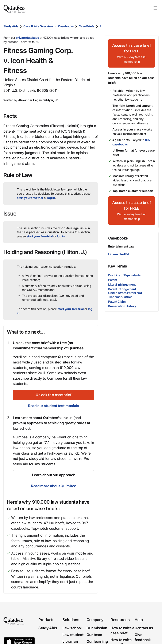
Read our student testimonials (54, 406)
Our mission (97, 628)
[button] (154, 26)
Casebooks (66, 26)
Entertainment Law (121, 246)
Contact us (144, 628)
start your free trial (30, 198)
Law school (72, 628)
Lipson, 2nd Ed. (119, 254)
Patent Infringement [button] (122, 289)
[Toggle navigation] (155, 8)
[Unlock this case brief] (54, 395)
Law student (73, 635)
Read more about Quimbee (54, 486)
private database (27, 38)
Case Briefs (87, 26)
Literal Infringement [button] (122, 284)
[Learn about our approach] (54, 475)
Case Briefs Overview (38, 26)
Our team (94, 635)
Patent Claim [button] (117, 301)
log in (51, 198)
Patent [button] (113, 280)
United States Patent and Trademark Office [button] (125, 295)
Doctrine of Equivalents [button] (124, 275)
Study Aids (11, 26)
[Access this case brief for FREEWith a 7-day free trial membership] (132, 53)
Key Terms (118, 266)
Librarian (70, 641)
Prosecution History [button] (122, 306)
